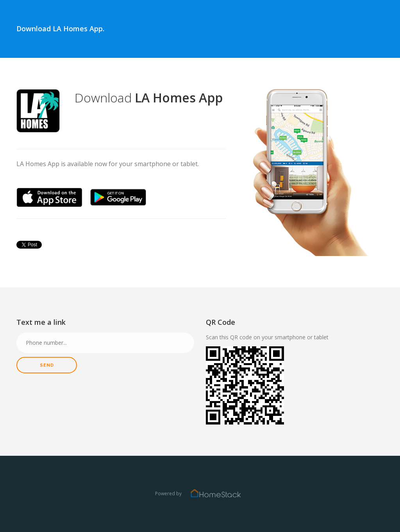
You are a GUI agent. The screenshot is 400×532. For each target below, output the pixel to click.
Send (47, 365)
